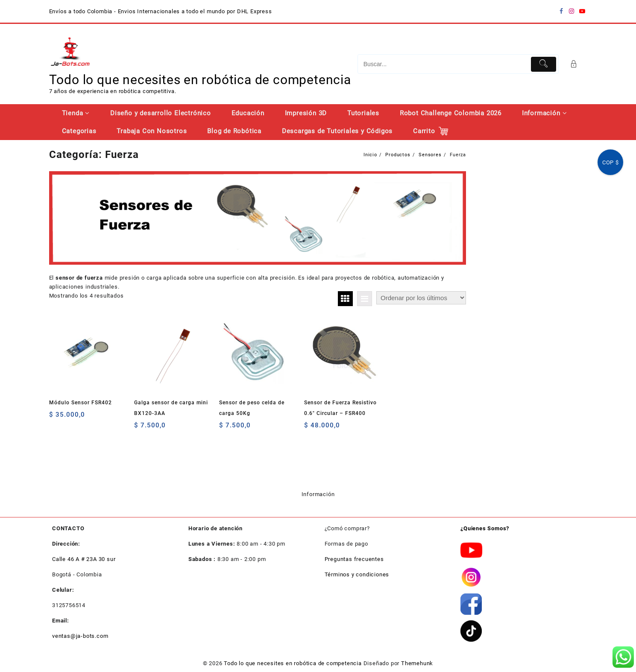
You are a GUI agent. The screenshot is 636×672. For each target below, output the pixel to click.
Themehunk (417, 663)
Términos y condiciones (357, 574)
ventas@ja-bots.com (80, 636)
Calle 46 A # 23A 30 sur (84, 559)
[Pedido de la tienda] (421, 298)
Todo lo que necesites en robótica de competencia (200, 80)
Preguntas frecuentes (354, 559)
